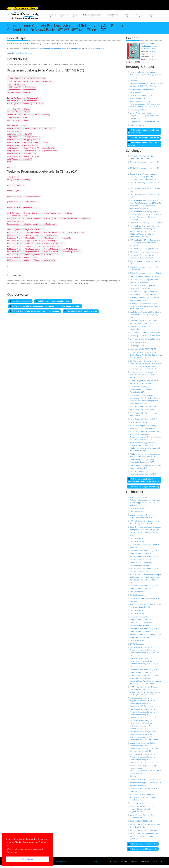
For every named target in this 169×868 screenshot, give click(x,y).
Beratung (74, 15)
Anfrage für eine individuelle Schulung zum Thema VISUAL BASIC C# (143, 480)
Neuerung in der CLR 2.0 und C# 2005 (145, 332)
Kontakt (134, 861)
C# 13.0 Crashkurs (137, 538)
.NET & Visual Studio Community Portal (81, 311)
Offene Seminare (113, 15)
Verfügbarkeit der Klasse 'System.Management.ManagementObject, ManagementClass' (45, 306)
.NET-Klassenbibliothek (96, 48)
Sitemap (124, 861)
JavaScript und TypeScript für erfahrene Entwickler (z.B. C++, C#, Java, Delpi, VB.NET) (145, 315)
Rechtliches (157, 861)
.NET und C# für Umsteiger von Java (144, 252)
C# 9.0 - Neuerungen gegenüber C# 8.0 (145, 273)
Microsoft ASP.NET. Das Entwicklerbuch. (145, 830)
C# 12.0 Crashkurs (137, 592)
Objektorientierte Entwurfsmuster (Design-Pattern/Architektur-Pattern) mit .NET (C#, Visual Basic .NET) (146, 355)
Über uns (140, 15)
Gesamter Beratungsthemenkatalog (144, 138)
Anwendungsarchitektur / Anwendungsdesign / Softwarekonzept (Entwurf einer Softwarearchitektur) (145, 104)
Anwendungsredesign (138, 110)
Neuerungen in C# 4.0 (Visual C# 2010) (145, 339)
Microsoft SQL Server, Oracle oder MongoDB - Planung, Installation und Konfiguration (144, 116)
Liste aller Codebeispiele (20, 301)
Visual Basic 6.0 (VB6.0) (139, 422)
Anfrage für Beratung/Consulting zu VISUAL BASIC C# (144, 131)
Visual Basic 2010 (137, 803)
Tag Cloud (113, 861)
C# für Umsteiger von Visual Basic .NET (145, 276)
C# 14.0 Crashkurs (137, 508)
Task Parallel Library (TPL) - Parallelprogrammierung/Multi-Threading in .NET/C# (142, 389)
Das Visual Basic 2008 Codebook (143, 821)
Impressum (145, 861)
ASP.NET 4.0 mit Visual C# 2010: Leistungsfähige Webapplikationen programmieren (143, 809)
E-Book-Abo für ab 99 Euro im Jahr (143, 849)
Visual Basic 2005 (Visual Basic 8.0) (143, 419)
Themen (62, 15)
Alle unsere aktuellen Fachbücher (143, 844)
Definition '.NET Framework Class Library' (53, 301)
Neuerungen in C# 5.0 (138, 342)
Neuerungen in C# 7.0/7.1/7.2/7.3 (143, 349)
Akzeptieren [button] (27, 859)
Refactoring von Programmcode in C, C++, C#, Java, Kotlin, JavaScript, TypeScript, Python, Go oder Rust (144, 177)
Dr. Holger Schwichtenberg (22, 53)
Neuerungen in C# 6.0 (138, 346)
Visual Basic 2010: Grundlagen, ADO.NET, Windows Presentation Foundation (143, 797)
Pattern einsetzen (137, 125)
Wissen (128, 15)
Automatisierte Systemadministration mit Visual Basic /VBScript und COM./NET (145, 836)
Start (51, 15)
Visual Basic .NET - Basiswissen (142, 410)
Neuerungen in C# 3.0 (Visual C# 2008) (145, 336)
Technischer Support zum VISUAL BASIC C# (143, 144)
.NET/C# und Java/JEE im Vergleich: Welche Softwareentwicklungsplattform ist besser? (145, 75)
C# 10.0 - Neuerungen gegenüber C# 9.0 (146, 223)
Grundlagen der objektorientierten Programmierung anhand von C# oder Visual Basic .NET (145, 306)
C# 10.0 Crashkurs (137, 641)
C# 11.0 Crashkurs (137, 610)
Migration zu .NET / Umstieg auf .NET (144, 122)
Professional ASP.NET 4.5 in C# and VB (145, 779)
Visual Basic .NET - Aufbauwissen (143, 406)
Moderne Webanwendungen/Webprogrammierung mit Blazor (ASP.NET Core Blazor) (146, 83)
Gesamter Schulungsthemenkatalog (144, 487)
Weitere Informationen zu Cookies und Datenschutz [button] (25, 851)
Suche (151, 15)
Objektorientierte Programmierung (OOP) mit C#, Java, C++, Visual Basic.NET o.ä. (144, 375)
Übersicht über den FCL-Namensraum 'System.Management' (34, 311)
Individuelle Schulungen (92, 15)
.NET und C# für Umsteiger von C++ (144, 249)
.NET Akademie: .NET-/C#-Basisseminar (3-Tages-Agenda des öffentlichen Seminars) (145, 243)
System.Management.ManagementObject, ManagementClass (57, 48)
